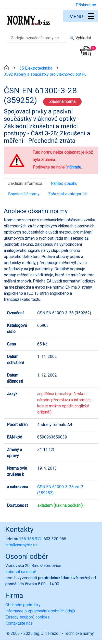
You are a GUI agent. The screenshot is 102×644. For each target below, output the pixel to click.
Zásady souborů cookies (28, 617)
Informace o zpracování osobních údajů (40, 611)
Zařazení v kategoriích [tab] (68, 194)
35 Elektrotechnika (36, 68)
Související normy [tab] (24, 194)
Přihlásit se (86, 5)
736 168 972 (30, 539)
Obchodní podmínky (23, 605)
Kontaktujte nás (19, 623)
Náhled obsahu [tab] (64, 183)
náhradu (74, 167)
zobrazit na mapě (21, 572)
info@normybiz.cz (21, 545)
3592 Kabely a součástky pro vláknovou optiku (45, 74)
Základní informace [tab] (25, 183)
